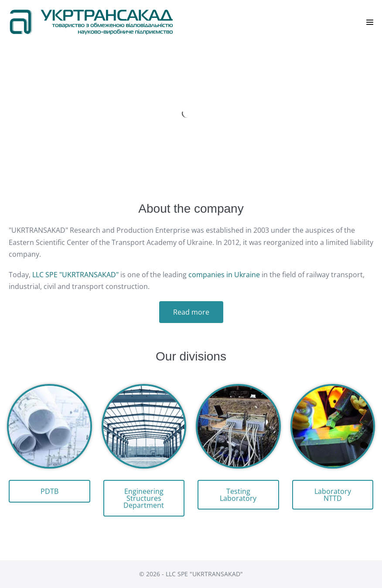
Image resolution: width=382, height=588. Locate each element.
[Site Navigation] (370, 22)
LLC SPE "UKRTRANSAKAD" (75, 275)
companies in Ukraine (224, 275)
